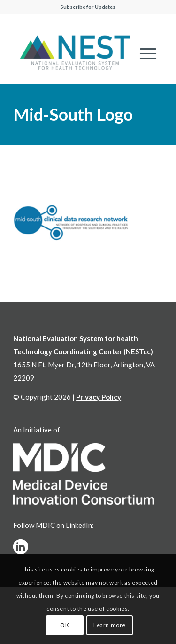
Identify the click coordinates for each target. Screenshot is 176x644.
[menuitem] (143, 53)
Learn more (110, 625)
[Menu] (143, 53)
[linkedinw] (21, 547)
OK (65, 625)
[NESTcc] (75, 53)
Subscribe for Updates (88, 7)
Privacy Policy (99, 397)
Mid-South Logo (73, 114)
